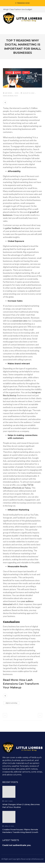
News (9, 72)
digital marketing (11, 703)
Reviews (18, 72)
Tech (26, 72)
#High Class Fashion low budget (18, 9)
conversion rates (20, 321)
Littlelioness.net (37, 859)
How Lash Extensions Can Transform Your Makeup (21, 684)
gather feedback (13, 228)
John (17, 93)
